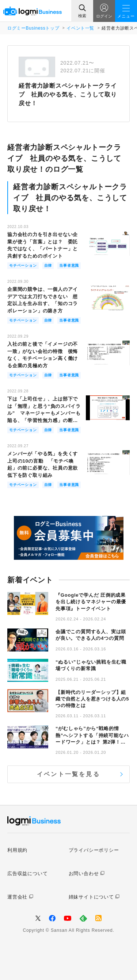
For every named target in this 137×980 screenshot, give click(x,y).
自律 (48, 265)
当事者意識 (69, 265)
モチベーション (23, 265)
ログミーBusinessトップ (33, 28)
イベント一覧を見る (68, 774)
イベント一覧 (80, 28)
